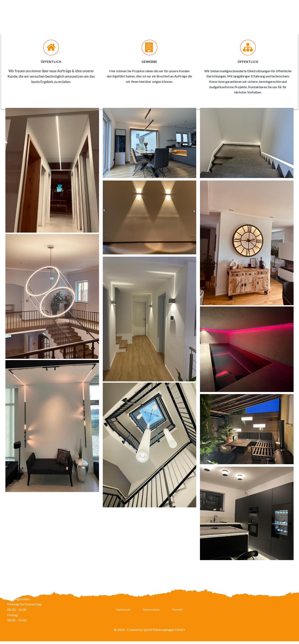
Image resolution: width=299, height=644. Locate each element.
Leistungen (233, 17)
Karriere (209, 17)
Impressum (123, 611)
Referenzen (279, 17)
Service (256, 17)
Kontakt (178, 611)
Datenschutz (151, 611)
